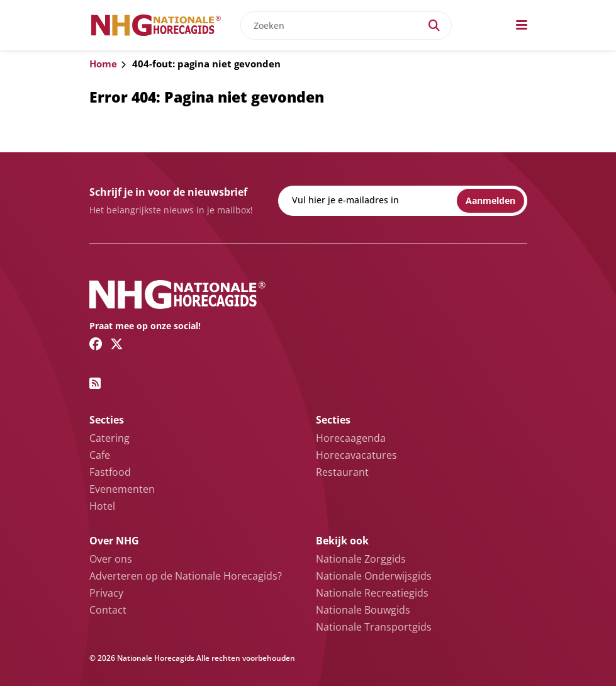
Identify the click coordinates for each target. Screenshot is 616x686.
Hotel (102, 506)
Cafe (100, 455)
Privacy (106, 593)
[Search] (434, 25)
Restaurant (342, 472)
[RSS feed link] (95, 383)
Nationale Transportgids (374, 627)
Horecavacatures (356, 455)
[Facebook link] (96, 344)
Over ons (111, 559)
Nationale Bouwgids (363, 610)
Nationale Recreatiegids (372, 593)
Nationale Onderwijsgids (374, 576)
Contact (108, 610)
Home (103, 64)
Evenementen (122, 489)
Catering (109, 438)
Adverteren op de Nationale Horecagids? (186, 576)
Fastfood (110, 472)
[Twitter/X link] (117, 344)
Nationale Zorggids (361, 559)
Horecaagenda (351, 438)
